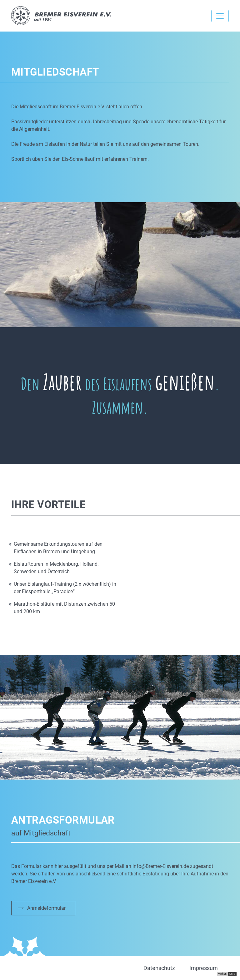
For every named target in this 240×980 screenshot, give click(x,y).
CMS (232, 974)
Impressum (204, 968)
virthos (222, 974)
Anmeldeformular (46, 908)
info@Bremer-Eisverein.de (161, 866)
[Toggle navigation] (220, 16)
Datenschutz (159, 968)
